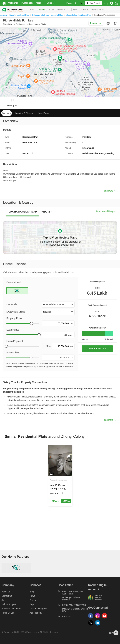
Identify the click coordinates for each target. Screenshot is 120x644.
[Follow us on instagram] (98, 619)
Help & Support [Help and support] (9, 604)
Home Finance (44, 113)
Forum (33, 600)
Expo (32, 604)
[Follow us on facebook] (92, 619)
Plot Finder (27, 3)
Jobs (4, 600)
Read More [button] (109, 191)
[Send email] (55, 501)
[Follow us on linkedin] (98, 626)
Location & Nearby (24, 113)
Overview (7, 113)
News (32, 596)
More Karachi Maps (105, 211)
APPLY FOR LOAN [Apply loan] (97, 348)
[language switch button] (106, 3)
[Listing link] (60, 475)
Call (66, 501)
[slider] (32, 323)
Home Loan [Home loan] (96, 23)
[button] (58, 305)
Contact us (7, 596)
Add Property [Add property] (36, 613)
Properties (13, 3)
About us (6, 592)
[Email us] (73, 617)
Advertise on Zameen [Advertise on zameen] (12, 609)
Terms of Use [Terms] (8, 613)
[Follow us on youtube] (105, 619)
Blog (32, 592)
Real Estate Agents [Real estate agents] (39, 609)
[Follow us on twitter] (92, 626)
